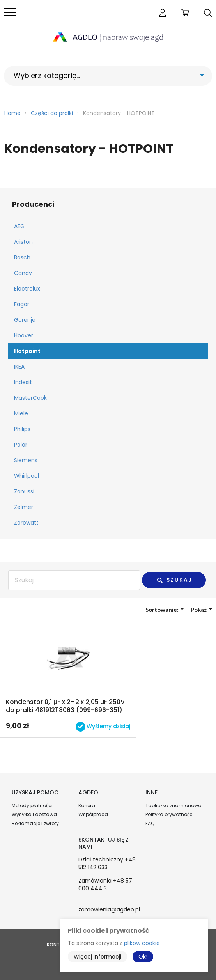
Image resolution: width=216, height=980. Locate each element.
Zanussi (24, 491)
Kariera (87, 805)
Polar (21, 445)
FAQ (150, 823)
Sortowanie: (165, 610)
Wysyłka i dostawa (34, 814)
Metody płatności (32, 805)
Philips (22, 429)
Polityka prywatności (170, 814)
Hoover (24, 335)
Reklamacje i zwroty (35, 823)
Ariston (23, 242)
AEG (19, 226)
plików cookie (142, 943)
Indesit (23, 382)
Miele (21, 413)
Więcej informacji (97, 957)
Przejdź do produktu (68, 678)
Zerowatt (26, 523)
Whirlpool (27, 476)
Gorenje (25, 320)
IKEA (19, 367)
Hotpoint (27, 351)
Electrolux (27, 289)
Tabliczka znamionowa (174, 805)
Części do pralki (52, 113)
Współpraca (93, 814)
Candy (23, 273)
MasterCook (30, 398)
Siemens (26, 460)
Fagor (22, 304)
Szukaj (174, 580)
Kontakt (58, 945)
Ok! (143, 957)
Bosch (22, 257)
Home (12, 113)
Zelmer (24, 507)
